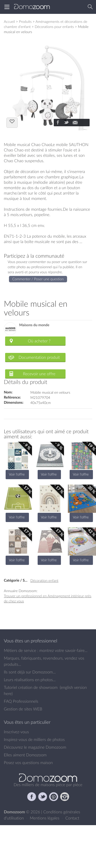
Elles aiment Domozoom (25, 755)
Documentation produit (39, 357)
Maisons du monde (34, 325)
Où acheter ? (39, 341)
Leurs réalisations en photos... (30, 680)
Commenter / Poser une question (38, 279)
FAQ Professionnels (21, 701)
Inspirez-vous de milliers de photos (34, 739)
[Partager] (58, 123)
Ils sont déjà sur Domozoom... (30, 672)
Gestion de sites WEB (23, 709)
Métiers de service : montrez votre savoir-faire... (46, 650)
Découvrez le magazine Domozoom (35, 747)
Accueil (9, 21)
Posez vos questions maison (28, 763)
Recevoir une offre (39, 374)
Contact (72, 818)
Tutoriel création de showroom (31, 687)
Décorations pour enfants (54, 27)
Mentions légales (45, 818)
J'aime (12, 122)
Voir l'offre (17, 474)
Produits (25, 21)
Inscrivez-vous (16, 732)
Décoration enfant (45, 580)
